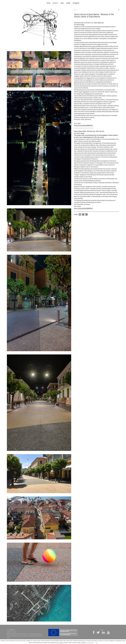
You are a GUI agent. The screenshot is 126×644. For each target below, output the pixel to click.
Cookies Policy (90, 643)
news (62, 3)
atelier (68, 3)
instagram (76, 3)
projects (55, 3)
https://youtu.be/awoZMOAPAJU (83, 125)
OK (97, 643)
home (48, 3)
